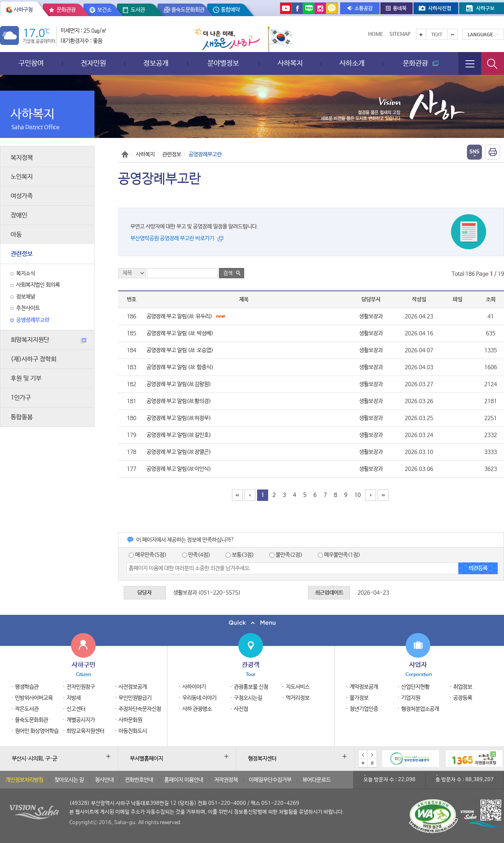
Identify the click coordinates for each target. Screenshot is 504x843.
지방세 (74, 698)
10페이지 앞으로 (250, 495)
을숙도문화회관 (188, 10)
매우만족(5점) (148, 555)
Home (376, 34)
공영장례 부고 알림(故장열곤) (179, 452)
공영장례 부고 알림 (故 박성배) (180, 333)
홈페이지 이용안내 (184, 780)
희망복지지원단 (48, 340)
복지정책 (22, 158)
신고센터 (76, 709)
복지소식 (26, 274)
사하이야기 (194, 687)
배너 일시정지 (372, 763)
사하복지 (290, 63)
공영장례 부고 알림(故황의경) (179, 401)
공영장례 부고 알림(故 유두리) (186, 316)
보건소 (104, 10)
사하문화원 (130, 720)
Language (480, 35)
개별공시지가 (81, 720)
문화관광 (66, 10)
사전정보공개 (133, 687)
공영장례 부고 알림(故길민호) (179, 435)
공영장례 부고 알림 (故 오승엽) (180, 350)
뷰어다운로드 (317, 780)
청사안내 (104, 780)
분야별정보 (223, 63)
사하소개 (352, 63)
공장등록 (463, 698)
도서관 (138, 10)
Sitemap (400, 34)
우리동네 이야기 (199, 698)
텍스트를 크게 (421, 34)
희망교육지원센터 (85, 731)
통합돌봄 (22, 417)
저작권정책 (226, 780)
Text (437, 35)
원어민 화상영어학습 (37, 731)
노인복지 (22, 177)
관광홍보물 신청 (251, 687)
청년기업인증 (364, 709)
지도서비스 (298, 687)
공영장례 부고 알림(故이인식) (179, 469)
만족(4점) (196, 555)
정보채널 (26, 297)
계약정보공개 (364, 687)
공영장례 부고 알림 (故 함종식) (180, 367)
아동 (16, 235)
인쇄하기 (493, 152)
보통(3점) (240, 555)
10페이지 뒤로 (371, 495)
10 (358, 495)
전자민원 (93, 63)
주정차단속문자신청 (140, 709)
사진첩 (241, 709)
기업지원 (411, 698)
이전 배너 (363, 755)
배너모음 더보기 (363, 763)
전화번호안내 (139, 780)
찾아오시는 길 (69, 780)
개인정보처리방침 (24, 780)
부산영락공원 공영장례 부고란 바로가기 (172, 238)
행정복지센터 (262, 759)
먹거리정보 (298, 698)
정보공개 (156, 63)
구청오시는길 (248, 698)
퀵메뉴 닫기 (252, 623)
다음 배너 (372, 755)
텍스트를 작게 (452, 34)
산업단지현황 (415, 687)
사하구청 (23, 10)
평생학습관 (27, 687)
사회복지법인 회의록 (38, 285)
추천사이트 (28, 308)
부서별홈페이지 (146, 759)
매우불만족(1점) (339, 555)
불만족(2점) (286, 555)
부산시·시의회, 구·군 (34, 759)
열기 (474, 152)
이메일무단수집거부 (270, 780)
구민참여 (31, 63)
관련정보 (22, 254)
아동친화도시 (133, 731)
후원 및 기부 (26, 379)
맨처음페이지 (237, 495)
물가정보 (359, 698)
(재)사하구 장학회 (33, 359)
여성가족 (22, 196)
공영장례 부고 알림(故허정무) (179, 418)
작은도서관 (27, 709)
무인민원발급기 (135, 698)
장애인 (19, 215)
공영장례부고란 (33, 320)
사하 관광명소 (197, 709)
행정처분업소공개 (420, 709)
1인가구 (21, 398)
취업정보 (463, 687)
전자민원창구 (81, 687)
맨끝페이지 (383, 495)
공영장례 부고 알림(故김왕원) (179, 384)
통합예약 (230, 10)
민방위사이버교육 (34, 698)
